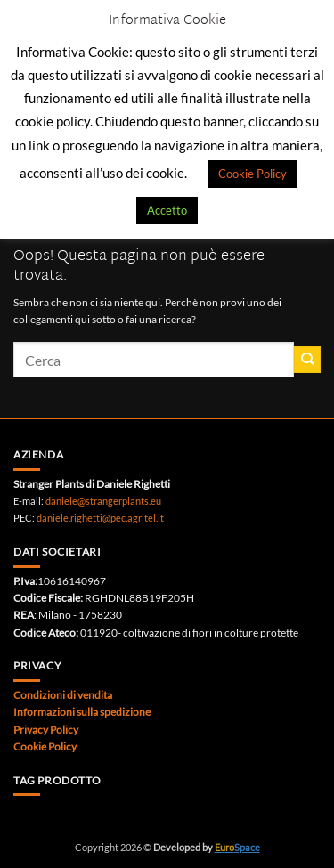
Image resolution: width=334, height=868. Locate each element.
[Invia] (307, 360)
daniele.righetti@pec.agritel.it (100, 518)
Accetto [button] (167, 210)
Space (237, 847)
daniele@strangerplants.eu (103, 501)
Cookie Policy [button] (253, 174)
